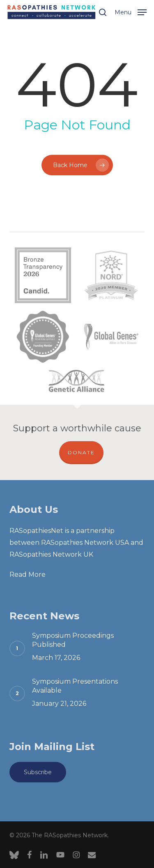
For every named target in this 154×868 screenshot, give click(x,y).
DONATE (81, 452)
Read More (28, 575)
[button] (131, 11)
